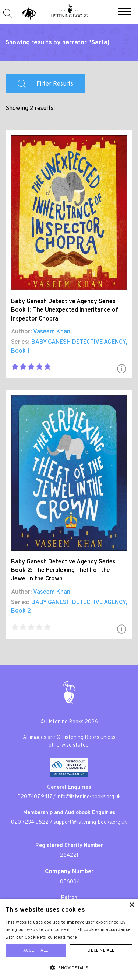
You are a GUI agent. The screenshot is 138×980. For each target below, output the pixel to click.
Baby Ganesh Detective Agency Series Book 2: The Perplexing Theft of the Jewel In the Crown (63, 570)
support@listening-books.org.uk (90, 823)
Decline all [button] (101, 950)
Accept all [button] (36, 950)
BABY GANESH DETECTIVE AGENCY (78, 342)
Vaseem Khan (52, 332)
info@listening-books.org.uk (89, 797)
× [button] (132, 905)
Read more (66, 938)
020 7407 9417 (35, 797)
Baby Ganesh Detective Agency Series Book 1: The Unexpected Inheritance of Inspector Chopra (65, 310)
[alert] (69, 939)
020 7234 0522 (30, 823)
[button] (125, 13)
